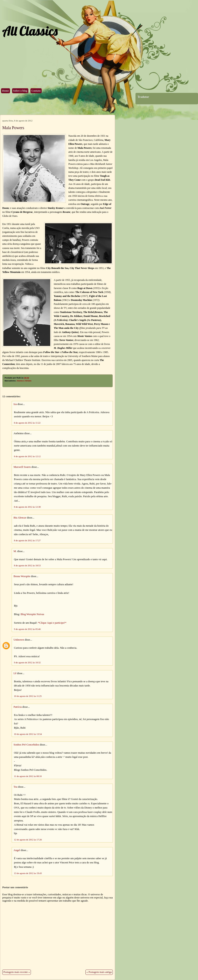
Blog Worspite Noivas (32, 614)
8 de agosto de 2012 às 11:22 (27, 423)
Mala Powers (13, 128)
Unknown (19, 640)
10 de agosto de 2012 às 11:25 (28, 696)
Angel (17, 850)
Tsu (15, 787)
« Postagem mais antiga (99, 972)
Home (6, 91)
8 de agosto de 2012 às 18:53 (27, 565)
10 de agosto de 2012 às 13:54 (28, 734)
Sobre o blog (20, 91)
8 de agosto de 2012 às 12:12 (27, 456)
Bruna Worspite (22, 576)
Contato (36, 91)
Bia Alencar (20, 518)
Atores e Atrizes (24, 381)
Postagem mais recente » (17, 972)
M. (15, 551)
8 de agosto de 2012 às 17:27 (27, 540)
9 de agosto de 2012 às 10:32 (27, 662)
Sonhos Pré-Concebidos (26, 745)
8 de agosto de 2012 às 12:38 (27, 507)
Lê (15, 673)
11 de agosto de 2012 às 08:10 (28, 776)
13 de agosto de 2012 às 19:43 (28, 873)
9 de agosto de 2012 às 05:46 (27, 629)
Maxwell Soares (22, 467)
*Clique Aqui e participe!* (52, 623)
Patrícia (18, 707)
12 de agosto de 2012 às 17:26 (28, 840)
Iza (15, 404)
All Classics (30, 31)
